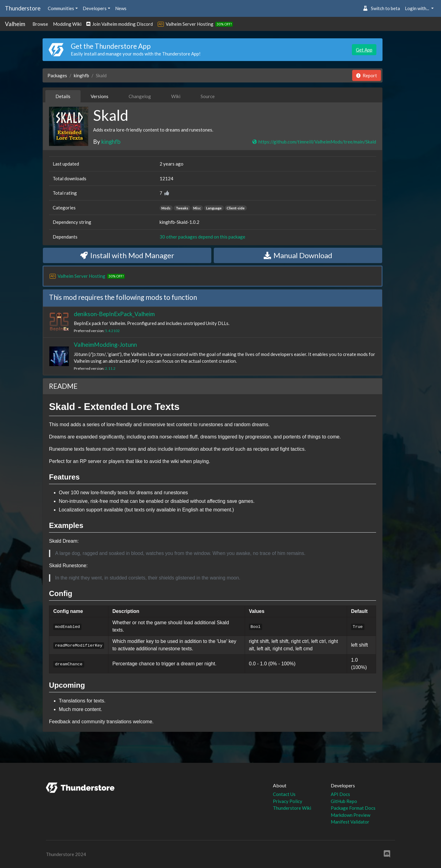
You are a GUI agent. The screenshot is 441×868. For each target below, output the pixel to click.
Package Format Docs (353, 808)
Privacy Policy (288, 801)
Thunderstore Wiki (292, 808)
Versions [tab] (100, 96)
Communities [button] (61, 8)
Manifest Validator (350, 822)
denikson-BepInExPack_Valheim (114, 314)
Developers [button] (95, 8)
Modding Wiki (67, 24)
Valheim (15, 24)
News (121, 8)
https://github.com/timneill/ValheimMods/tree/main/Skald (314, 142)
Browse (40, 24)
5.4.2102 (112, 331)
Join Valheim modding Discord (120, 24)
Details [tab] (63, 96)
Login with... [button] (417, 8)
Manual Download (298, 255)
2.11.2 (110, 368)
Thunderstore (23, 8)
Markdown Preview (351, 815)
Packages (57, 75)
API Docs (340, 794)
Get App (364, 50)
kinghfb (81, 75)
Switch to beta (381, 8)
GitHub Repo (344, 801)
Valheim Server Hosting (190, 24)
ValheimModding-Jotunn (105, 344)
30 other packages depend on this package (202, 237)
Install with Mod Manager (127, 255)
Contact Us (284, 794)
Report (367, 75)
